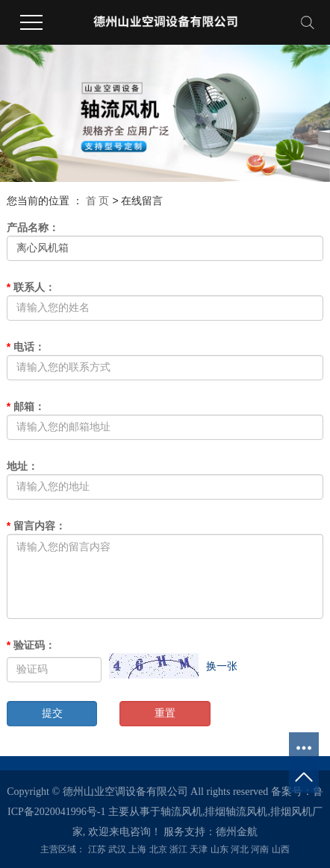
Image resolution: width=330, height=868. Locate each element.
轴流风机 (181, 812)
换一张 (222, 666)
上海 (137, 849)
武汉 (117, 849)
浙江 (178, 849)
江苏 (97, 849)
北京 (158, 849)
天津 (199, 849)
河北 (240, 849)
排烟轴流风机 (236, 812)
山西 (281, 849)
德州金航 (237, 832)
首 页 (98, 201)
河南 (260, 849)
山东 (220, 849)
